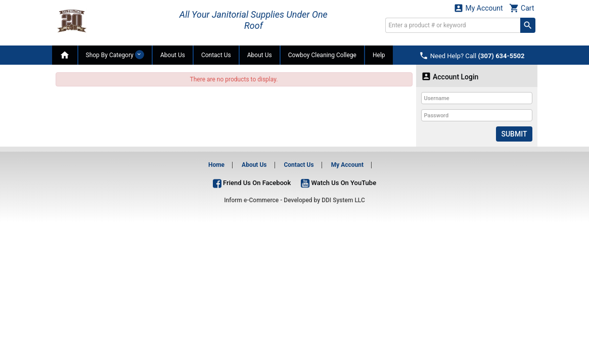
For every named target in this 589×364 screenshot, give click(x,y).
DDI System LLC (343, 200)
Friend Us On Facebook (252, 183)
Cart (522, 8)
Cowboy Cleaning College (322, 55)
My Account (478, 8)
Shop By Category (115, 55)
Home (216, 165)
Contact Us (216, 55)
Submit (514, 134)
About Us (173, 55)
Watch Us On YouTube (338, 183)
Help (379, 55)
